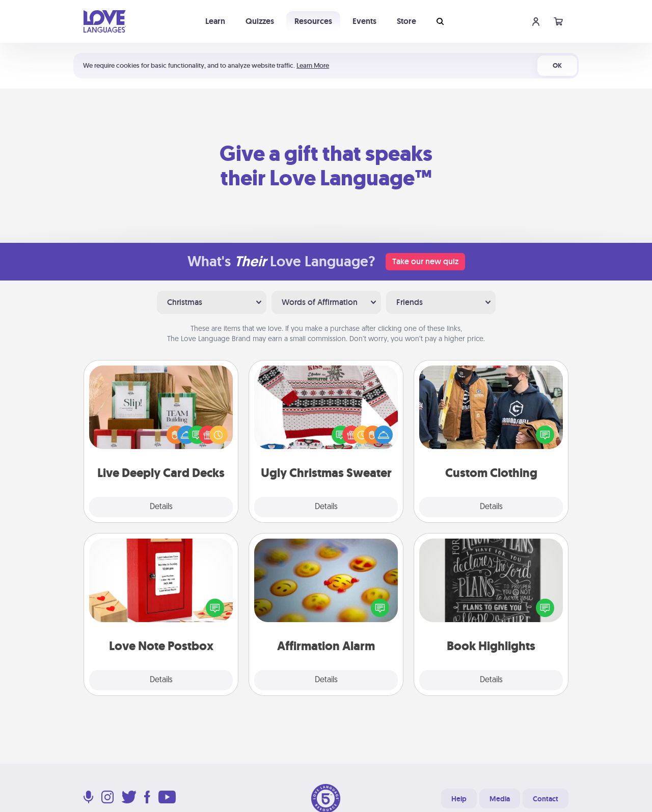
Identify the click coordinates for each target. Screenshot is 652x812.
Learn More (313, 65)
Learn (215, 21)
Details (161, 507)
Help (459, 799)
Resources (313, 21)
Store (406, 21)
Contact (546, 799)
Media (500, 799)
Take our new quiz (425, 261)
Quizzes (260, 21)
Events (364, 21)
